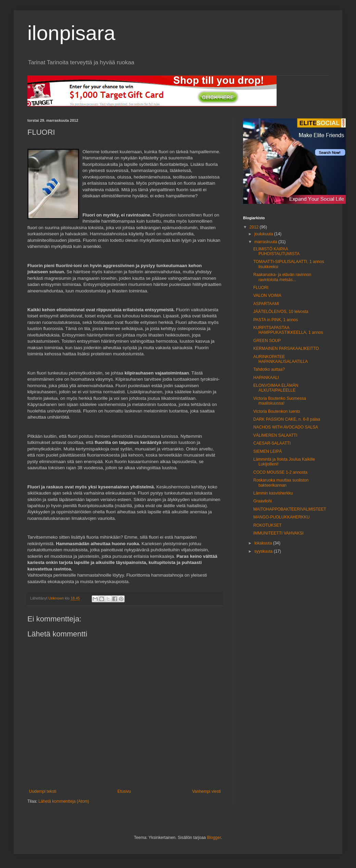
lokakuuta (264, 543)
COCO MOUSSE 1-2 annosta (280, 472)
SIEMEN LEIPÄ (268, 451)
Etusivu (124, 791)
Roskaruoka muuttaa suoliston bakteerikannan (281, 483)
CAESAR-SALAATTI (272, 443)
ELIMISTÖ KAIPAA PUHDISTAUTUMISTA (276, 251)
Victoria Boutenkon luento (277, 411)
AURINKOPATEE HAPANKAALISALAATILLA (281, 359)
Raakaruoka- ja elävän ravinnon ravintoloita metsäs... (282, 277)
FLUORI (261, 288)
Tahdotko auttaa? (269, 369)
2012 (255, 227)
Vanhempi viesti (206, 791)
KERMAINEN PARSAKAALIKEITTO (286, 348)
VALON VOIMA (267, 295)
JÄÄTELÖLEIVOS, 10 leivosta (281, 312)
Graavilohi (263, 501)
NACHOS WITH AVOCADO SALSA (286, 427)
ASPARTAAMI (266, 304)
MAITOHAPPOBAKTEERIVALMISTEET (290, 509)
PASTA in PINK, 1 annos (276, 320)
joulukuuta (264, 234)
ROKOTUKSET (268, 525)
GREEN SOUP (267, 341)
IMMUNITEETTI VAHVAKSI (278, 533)
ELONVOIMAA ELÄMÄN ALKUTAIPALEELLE (276, 388)
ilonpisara (71, 33)
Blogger (214, 838)
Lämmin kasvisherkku (273, 493)
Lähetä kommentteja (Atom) (64, 801)
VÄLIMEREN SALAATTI (275, 435)
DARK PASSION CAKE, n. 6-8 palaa (287, 419)
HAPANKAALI (266, 378)
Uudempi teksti (43, 791)
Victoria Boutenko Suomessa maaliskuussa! (280, 401)
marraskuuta (266, 242)
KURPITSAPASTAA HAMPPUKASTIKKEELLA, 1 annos (288, 330)
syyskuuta (264, 551)
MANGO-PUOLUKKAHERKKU (282, 517)
